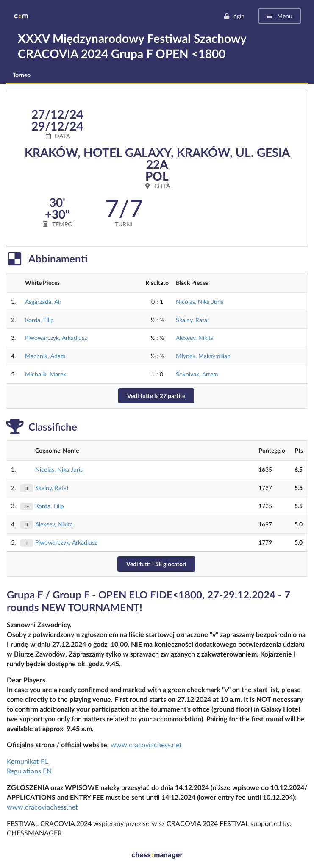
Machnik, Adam (45, 356)
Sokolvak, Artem (197, 374)
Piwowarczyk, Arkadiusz (56, 338)
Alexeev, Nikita (195, 338)
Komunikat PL (28, 761)
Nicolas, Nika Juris (200, 302)
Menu (279, 16)
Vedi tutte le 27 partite (156, 396)
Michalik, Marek (46, 374)
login (234, 16)
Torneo (22, 75)
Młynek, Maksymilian (203, 356)
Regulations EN (29, 771)
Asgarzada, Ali (43, 302)
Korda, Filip (39, 320)
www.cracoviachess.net (146, 744)
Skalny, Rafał (192, 320)
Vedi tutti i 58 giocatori (156, 564)
